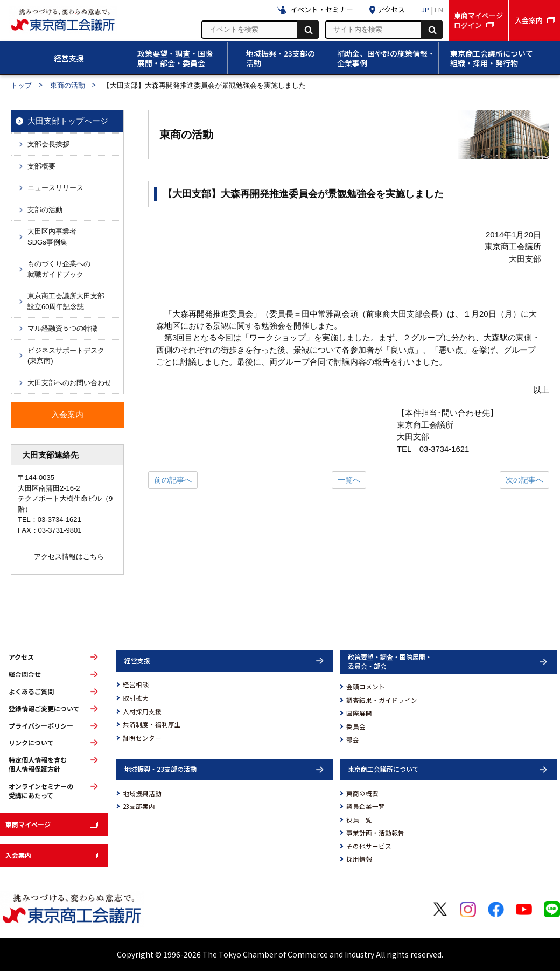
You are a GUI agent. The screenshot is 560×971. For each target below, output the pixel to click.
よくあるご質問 (31, 691)
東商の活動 (68, 85)
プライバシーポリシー (41, 726)
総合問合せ (25, 674)
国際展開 (359, 713)
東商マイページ (28, 824)
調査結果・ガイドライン (382, 700)
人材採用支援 (142, 711)
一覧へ (349, 480)
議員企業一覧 (366, 806)
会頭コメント (366, 687)
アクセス (21, 657)
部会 (353, 739)
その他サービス (369, 846)
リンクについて (31, 743)
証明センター (142, 738)
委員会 (356, 726)
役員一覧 (359, 820)
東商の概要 (362, 793)
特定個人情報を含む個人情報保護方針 (38, 764)
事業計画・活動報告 (375, 833)
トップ (21, 85)
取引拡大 (136, 698)
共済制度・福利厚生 (152, 724)
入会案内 (18, 855)
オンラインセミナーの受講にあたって (41, 791)
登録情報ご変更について (44, 709)
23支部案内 (139, 806)
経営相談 (136, 684)
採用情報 (359, 859)
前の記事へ (173, 480)
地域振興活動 (142, 793)
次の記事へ (524, 480)
